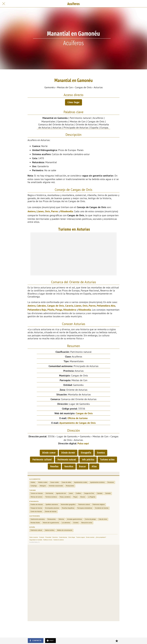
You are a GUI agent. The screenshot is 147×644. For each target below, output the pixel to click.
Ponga (59, 310)
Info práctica (88, 460)
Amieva (32, 211)
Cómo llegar (73, 102)
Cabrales (41, 306)
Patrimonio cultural (42, 460)
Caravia (69, 306)
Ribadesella (67, 211)
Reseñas (54, 466)
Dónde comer (49, 453)
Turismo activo (107, 460)
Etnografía (86, 453)
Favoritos (69, 466)
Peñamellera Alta (106, 306)
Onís (47, 211)
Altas (94, 466)
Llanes (40, 211)
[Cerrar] (4, 4)
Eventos (101, 453)
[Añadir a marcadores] (117, 641)
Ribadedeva (70, 310)
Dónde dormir (68, 453)
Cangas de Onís (56, 306)
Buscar (82, 466)
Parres (55, 211)
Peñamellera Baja (37, 310)
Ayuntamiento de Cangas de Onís (78, 423)
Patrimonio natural (67, 460)
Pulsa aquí (83, 443)
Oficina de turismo (78, 418)
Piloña (51, 310)
